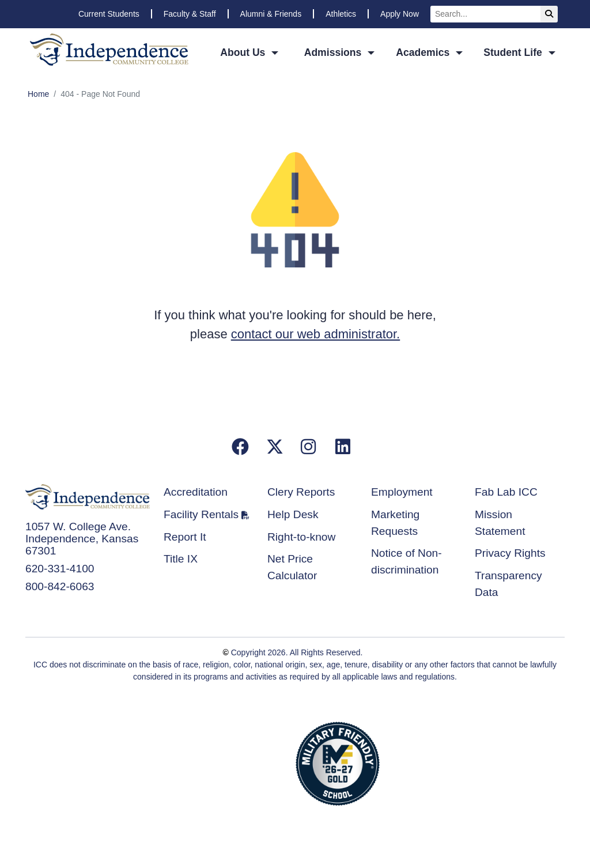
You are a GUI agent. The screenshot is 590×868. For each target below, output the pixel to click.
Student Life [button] (514, 52)
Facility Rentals (201, 514)
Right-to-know (301, 537)
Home (38, 94)
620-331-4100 (60, 569)
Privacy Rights (510, 553)
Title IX (181, 559)
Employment (402, 492)
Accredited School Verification (250, 762)
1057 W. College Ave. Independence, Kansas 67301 (82, 539)
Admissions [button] (334, 52)
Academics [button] (424, 52)
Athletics (341, 14)
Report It (185, 537)
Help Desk (293, 514)
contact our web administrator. (315, 334)
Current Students (109, 14)
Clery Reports (301, 492)
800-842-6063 (60, 586)
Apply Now (400, 14)
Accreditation (196, 492)
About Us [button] (244, 52)
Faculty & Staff (190, 14)
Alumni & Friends (271, 14)
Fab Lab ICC (506, 492)
